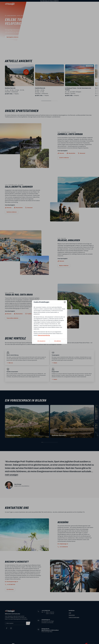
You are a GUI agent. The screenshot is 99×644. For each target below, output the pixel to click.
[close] (65, 302)
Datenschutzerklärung (44, 335)
